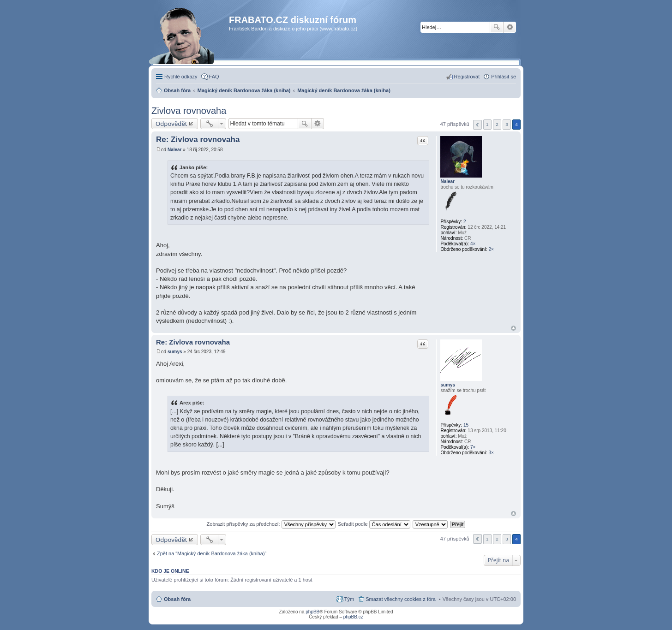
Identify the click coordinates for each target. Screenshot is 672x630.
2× (491, 249)
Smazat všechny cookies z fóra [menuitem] (401, 599)
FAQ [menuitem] (214, 77)
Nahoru (513, 328)
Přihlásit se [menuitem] (504, 77)
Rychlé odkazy (181, 77)
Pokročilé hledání (510, 27)
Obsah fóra (177, 599)
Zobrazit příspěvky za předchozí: (271, 524)
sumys (448, 385)
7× (473, 447)
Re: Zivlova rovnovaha (198, 140)
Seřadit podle (374, 524)
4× (473, 244)
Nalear (447, 181)
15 (466, 425)
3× (491, 453)
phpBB (312, 612)
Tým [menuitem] (349, 599)
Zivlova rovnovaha (189, 111)
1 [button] (487, 124)
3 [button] (507, 124)
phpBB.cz (353, 617)
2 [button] (497, 124)
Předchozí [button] (477, 125)
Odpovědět (171, 124)
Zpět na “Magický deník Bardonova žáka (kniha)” (212, 553)
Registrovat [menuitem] (467, 77)
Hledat (497, 27)
